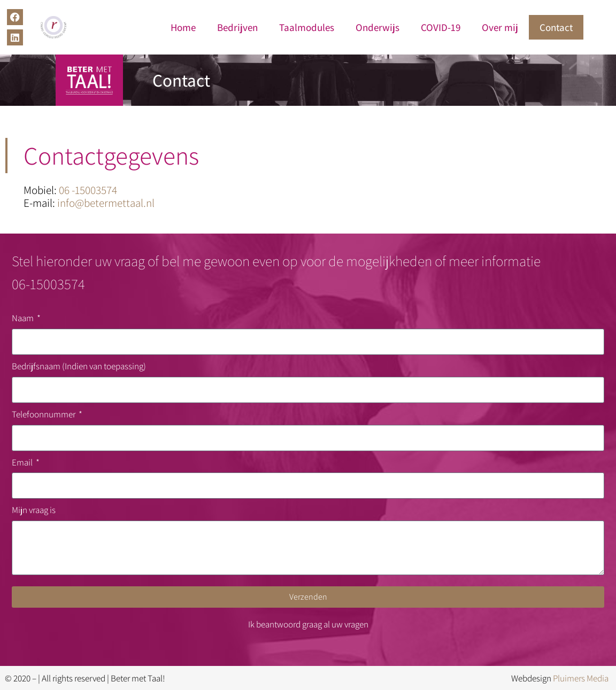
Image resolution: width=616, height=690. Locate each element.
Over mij (500, 27)
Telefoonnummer (44, 414)
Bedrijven (237, 27)
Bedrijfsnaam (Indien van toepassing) (79, 366)
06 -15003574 (88, 190)
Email (23, 462)
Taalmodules (307, 27)
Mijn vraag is (34, 510)
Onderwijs (378, 27)
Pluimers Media (581, 678)
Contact (556, 27)
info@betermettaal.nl (106, 203)
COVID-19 (441, 27)
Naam (24, 318)
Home (183, 27)
